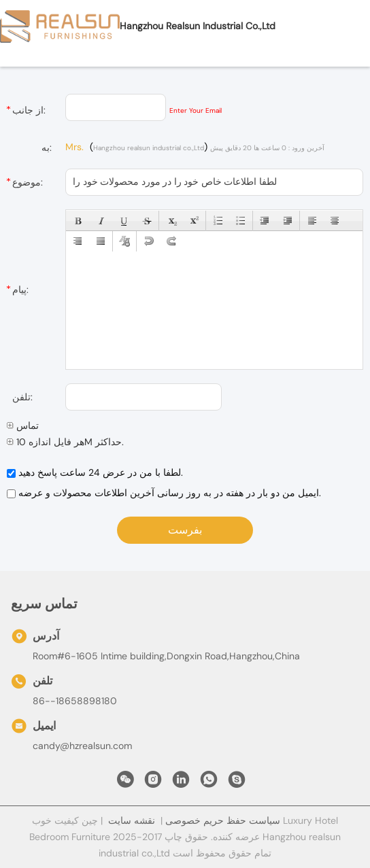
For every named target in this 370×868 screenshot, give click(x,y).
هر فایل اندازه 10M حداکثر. (65, 442)
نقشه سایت (132, 820)
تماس (23, 426)
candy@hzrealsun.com (82, 746)
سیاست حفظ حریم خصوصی (223, 820)
